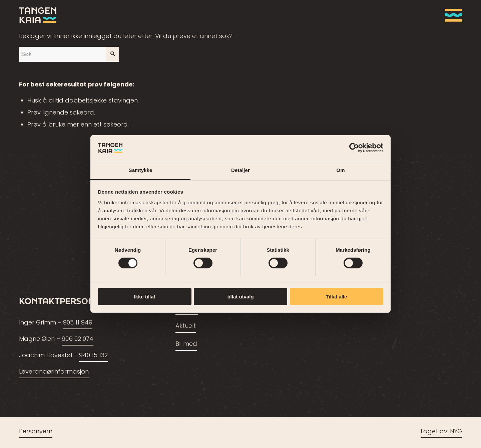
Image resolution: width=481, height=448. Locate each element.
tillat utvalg (240, 296)
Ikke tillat (144, 296)
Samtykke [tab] (141, 170)
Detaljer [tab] (240, 170)
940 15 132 (93, 356)
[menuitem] (451, 15)
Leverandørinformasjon (54, 372)
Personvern (36, 432)
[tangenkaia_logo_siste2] (38, 15)
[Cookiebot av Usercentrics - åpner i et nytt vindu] (354, 148)
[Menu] (451, 15)
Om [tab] (340, 170)
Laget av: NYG (441, 432)
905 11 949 (78, 323)
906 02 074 (78, 339)
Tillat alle (337, 296)
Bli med (186, 344)
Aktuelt (186, 326)
